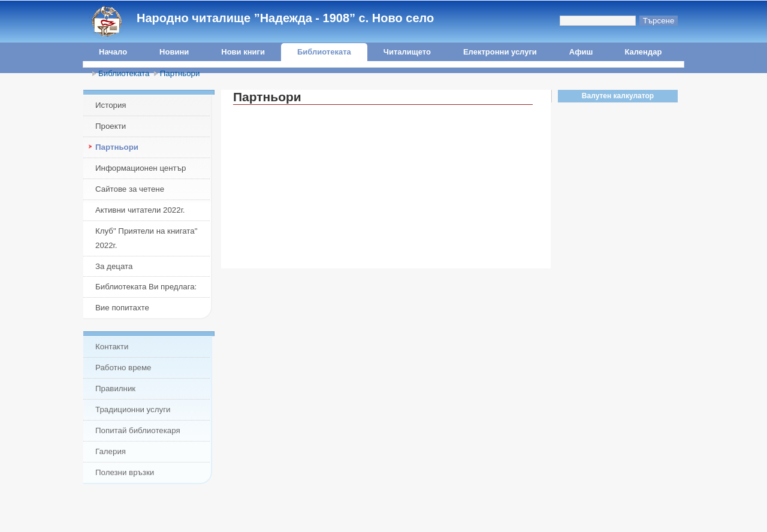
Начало (113, 52)
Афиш (581, 52)
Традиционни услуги (133, 409)
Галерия (111, 451)
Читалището (407, 52)
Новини (174, 52)
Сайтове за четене (130, 189)
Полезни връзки (125, 472)
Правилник (115, 389)
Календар (643, 52)
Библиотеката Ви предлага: (146, 287)
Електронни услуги (500, 52)
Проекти (111, 126)
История (111, 105)
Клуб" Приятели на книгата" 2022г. (146, 238)
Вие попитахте (122, 308)
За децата (114, 266)
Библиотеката (324, 52)
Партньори (180, 73)
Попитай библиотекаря (138, 430)
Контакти (112, 347)
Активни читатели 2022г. (140, 210)
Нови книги (243, 52)
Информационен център (141, 168)
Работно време (123, 368)
